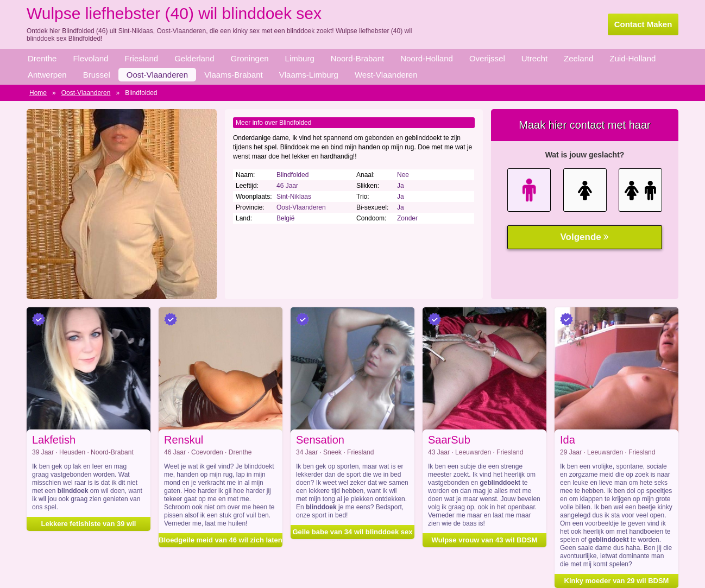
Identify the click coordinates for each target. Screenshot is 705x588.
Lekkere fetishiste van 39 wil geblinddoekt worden (89, 525)
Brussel (97, 75)
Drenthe (42, 58)
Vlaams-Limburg (309, 75)
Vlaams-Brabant (234, 75)
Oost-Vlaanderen (157, 75)
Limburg (300, 58)
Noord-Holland (427, 58)
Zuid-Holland (632, 58)
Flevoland (90, 58)
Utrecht (534, 58)
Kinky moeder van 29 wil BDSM (617, 581)
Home (38, 93)
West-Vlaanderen (386, 75)
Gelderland (194, 58)
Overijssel (487, 58)
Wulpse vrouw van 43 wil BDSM (485, 540)
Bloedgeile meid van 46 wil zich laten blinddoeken (221, 539)
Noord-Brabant (357, 58)
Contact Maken (643, 24)
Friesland (141, 58)
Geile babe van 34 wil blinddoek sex (352, 532)
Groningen (250, 58)
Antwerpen (47, 75)
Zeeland (578, 58)
